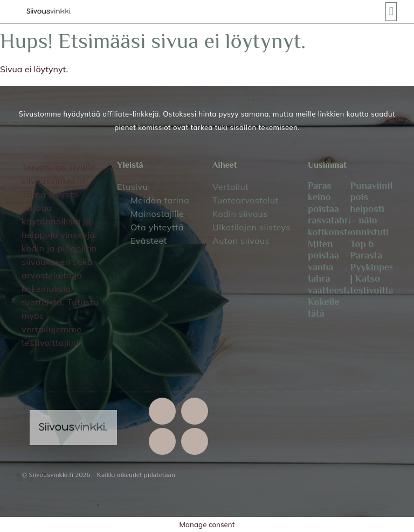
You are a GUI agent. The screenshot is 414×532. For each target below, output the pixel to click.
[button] (391, 12)
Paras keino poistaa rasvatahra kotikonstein (334, 209)
